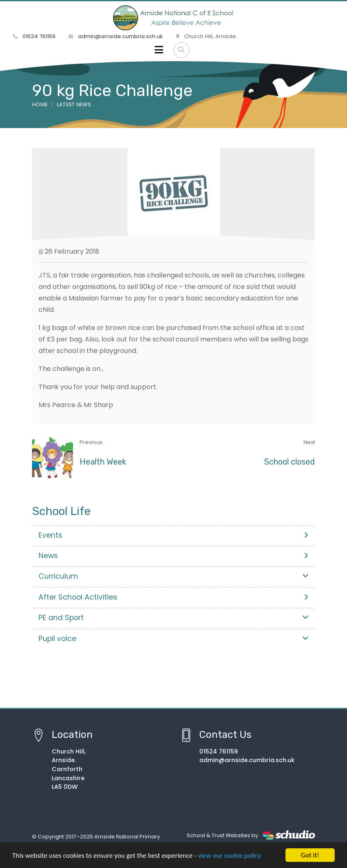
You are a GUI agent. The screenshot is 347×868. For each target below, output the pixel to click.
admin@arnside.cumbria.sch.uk (116, 36)
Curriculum (173, 576)
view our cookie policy (229, 856)
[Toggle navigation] (159, 50)
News (173, 556)
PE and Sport (173, 618)
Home (40, 104)
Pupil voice (173, 639)
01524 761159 (34, 36)
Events (173, 535)
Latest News (74, 104)
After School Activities (173, 597)
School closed (290, 462)
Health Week (103, 462)
